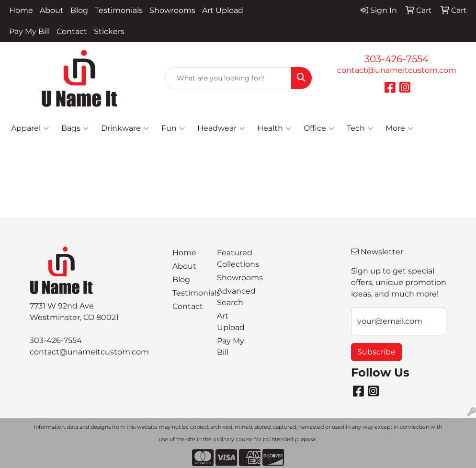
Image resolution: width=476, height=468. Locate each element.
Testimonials (119, 10)
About (52, 10)
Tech (360, 128)
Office (319, 128)
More (399, 128)
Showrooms (172, 10)
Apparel (30, 128)
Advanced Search (233, 297)
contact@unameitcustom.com (397, 70)
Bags (75, 128)
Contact (72, 31)
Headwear (221, 128)
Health (274, 128)
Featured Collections (233, 258)
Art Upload (223, 10)
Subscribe (376, 352)
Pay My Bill (29, 31)
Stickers (109, 31)
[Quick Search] (228, 78)
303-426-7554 (397, 59)
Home (21, 10)
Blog (79, 10)
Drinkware (125, 128)
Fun (173, 128)
